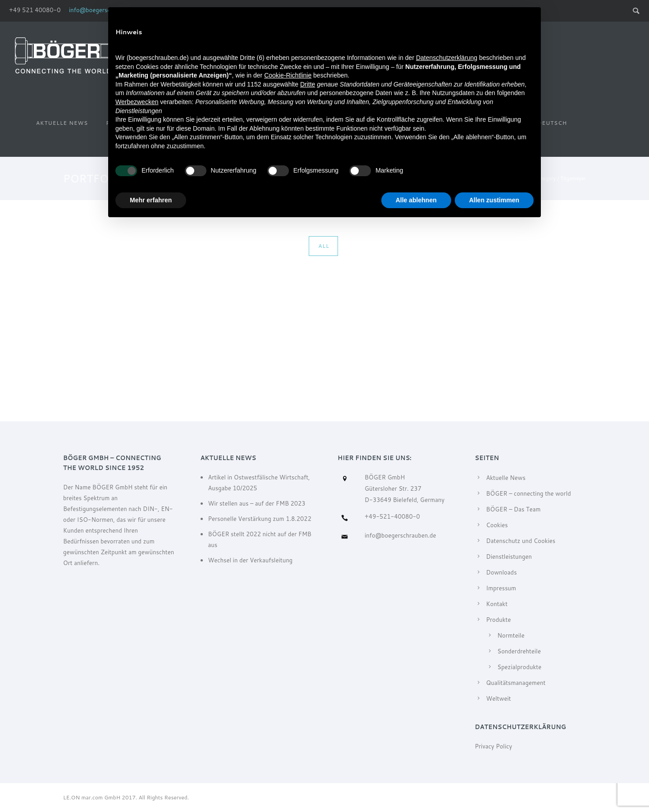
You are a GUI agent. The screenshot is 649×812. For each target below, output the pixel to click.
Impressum (501, 588)
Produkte (499, 620)
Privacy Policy (494, 746)
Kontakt (497, 604)
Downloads (502, 572)
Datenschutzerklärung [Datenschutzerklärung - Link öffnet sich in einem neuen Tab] (447, 58)
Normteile (511, 635)
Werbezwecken (137, 102)
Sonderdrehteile (519, 651)
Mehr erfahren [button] (151, 200)
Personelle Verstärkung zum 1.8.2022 (260, 519)
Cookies (497, 525)
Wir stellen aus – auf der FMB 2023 (256, 503)
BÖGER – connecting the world (529, 493)
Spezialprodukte (520, 667)
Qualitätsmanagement (516, 683)
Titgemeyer (573, 178)
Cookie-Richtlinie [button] (288, 75)
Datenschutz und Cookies (521, 541)
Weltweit (499, 698)
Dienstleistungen (509, 557)
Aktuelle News (62, 123)
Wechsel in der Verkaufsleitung (250, 560)
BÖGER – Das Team (514, 509)
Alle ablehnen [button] (416, 200)
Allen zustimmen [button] (494, 200)
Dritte (308, 84)
